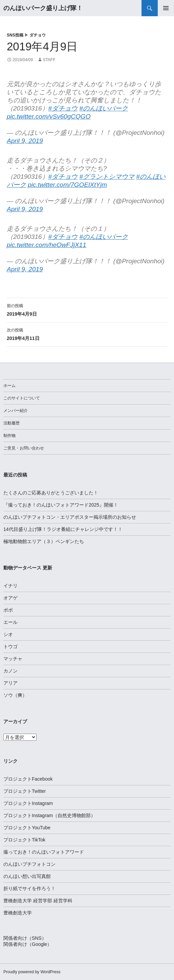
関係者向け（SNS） (25, 938)
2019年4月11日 (87, 334)
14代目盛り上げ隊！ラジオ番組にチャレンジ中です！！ (63, 529)
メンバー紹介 (16, 411)
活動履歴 (12, 423)
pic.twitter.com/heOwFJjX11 (47, 245)
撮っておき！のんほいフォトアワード (44, 852)
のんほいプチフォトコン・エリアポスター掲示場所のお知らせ (70, 517)
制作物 (9, 436)
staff (49, 60)
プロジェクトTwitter (25, 791)
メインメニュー (166, 8)
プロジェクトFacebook (28, 779)
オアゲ (10, 598)
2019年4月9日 (87, 309)
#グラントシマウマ (107, 177)
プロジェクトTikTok (24, 840)
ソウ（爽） (15, 695)
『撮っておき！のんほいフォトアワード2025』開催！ (61, 505)
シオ (8, 634)
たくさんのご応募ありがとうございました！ (51, 493)
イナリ (10, 586)
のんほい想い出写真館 (27, 876)
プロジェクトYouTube (27, 828)
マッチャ (13, 659)
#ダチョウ (63, 108)
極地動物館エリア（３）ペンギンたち (44, 541)
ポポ (8, 610)
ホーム (9, 386)
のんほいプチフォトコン (29, 864)
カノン (10, 671)
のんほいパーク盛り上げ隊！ (43, 8)
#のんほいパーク (104, 108)
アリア (10, 683)
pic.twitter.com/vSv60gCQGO (49, 116)
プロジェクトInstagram (28, 803)
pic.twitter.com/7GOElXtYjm (67, 185)
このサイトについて (22, 398)
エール (10, 622)
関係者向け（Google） (28, 944)
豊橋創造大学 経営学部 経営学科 (38, 901)
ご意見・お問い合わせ (24, 448)
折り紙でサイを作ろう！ (29, 888)
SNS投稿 (15, 35)
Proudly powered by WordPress (32, 972)
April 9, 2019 (25, 141)
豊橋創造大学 (18, 913)
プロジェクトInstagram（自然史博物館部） (49, 815)
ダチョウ (38, 35)
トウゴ (10, 646)
